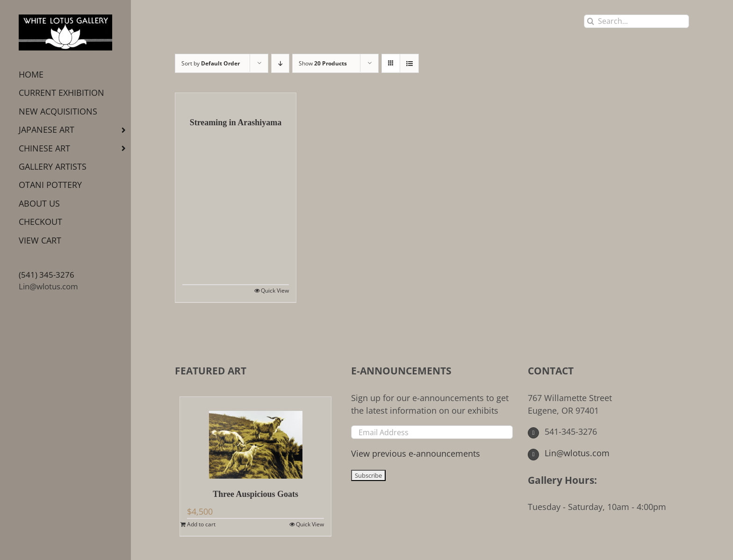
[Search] (591, 21)
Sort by (211, 63)
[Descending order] (280, 63)
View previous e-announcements (416, 453)
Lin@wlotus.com (48, 286)
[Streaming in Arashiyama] (236, 100)
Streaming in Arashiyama (236, 122)
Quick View (275, 291)
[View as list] (409, 63)
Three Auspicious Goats (255, 494)
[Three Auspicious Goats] (255, 438)
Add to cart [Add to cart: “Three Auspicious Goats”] (201, 524)
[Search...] (636, 21)
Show (323, 63)
